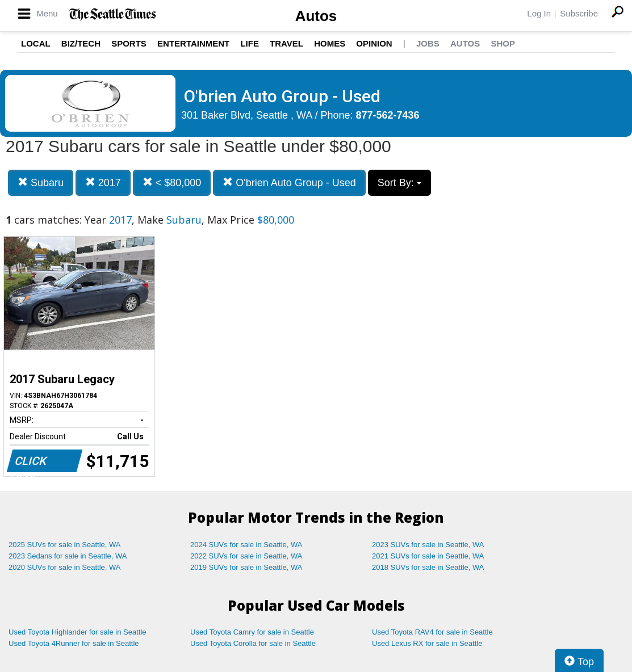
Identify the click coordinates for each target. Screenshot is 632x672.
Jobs (428, 43)
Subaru (41, 182)
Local (36, 43)
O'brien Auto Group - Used (289, 182)
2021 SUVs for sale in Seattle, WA (428, 556)
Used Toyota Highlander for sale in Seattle (78, 632)
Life (250, 43)
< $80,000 (172, 182)
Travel (286, 43)
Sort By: (399, 183)
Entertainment (193, 43)
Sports (129, 43)
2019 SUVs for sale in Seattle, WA (246, 567)
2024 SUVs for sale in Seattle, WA (246, 545)
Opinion (374, 43)
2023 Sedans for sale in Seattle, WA (68, 556)
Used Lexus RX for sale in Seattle (427, 643)
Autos (316, 16)
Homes (330, 43)
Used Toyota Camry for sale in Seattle (252, 632)
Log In (539, 13)
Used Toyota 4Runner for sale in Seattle (74, 643)
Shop (503, 43)
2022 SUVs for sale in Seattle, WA (246, 556)
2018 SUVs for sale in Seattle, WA (428, 567)
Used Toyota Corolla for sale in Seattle (253, 643)
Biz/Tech (81, 43)
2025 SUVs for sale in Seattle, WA (65, 545)
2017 (103, 182)
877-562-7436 (388, 115)
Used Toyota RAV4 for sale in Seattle (432, 632)
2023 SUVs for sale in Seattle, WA (428, 545)
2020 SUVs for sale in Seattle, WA (65, 567)
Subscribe (579, 13)
